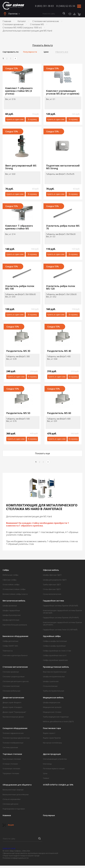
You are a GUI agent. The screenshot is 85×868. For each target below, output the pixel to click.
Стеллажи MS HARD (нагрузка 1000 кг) (22, 28)
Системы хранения (10, 747)
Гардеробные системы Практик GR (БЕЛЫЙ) (60, 606)
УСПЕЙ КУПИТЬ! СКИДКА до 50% (58, 785)
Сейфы (6, 570)
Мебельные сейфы (10, 575)
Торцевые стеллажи (11, 773)
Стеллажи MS (37, 24)
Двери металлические (13, 698)
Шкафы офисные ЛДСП (52, 575)
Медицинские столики (52, 712)
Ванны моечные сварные (13, 790)
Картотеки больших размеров (15, 625)
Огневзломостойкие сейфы (14, 589)
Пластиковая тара (52, 728)
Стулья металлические (52, 594)
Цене (46, 52)
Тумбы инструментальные (54, 691)
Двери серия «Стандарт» (12, 707)
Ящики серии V (49, 733)
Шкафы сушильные (51, 681)
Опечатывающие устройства (55, 759)
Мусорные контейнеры (52, 743)
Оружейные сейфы (52, 636)
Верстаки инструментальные (55, 672)
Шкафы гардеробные (11, 610)
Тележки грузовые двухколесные (16, 738)
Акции (8, 825)
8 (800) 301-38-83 (44, 6)
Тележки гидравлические (13, 733)
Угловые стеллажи (10, 764)
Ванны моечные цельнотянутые (16, 794)
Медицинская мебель (53, 698)
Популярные (49, 815)
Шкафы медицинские (52, 702)
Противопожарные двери (13, 717)
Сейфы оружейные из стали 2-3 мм (57, 651)
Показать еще (42, 453)
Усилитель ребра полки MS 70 (63, 227)
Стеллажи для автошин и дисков (16, 681)
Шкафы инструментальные (54, 676)
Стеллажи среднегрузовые (14, 676)
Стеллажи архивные (13, 24)
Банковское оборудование (15, 636)
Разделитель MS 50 (18, 413)
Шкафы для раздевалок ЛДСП (55, 580)
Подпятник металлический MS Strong (63, 167)
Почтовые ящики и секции (54, 769)
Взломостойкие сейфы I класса (15, 594)
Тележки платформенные (13, 743)
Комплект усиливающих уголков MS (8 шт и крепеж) (63, 92)
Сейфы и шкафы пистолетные (55, 641)
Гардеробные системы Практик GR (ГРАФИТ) (61, 618)
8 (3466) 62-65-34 (66, 6)
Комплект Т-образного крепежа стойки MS (19, 227)
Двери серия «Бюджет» (12, 702)
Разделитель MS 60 (59, 413)
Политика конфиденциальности (16, 858)
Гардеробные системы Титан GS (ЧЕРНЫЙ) (60, 630)
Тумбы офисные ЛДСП (52, 584)
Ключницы (47, 764)
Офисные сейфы (9, 580)
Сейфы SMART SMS (10, 646)
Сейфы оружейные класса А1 (55, 655)
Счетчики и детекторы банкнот (15, 655)
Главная (7, 21)
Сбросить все (62, 52)
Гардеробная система (53, 601)
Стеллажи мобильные (11, 691)
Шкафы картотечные (11, 620)
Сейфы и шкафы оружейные (54, 646)
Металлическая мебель (14, 601)
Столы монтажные (50, 686)
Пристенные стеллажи (12, 759)
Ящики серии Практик (52, 738)
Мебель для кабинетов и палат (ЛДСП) (58, 721)
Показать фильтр (43, 45)
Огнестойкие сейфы (11, 584)
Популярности (30, 52)
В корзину (32, 119)
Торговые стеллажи (12, 754)
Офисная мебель (51, 570)
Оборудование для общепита (17, 785)
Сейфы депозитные (11, 641)
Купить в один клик (15, 119)
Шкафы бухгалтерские (12, 615)
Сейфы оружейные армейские (55, 660)
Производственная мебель (56, 667)
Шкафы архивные (10, 606)
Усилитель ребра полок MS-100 (20, 287)
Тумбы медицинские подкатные (56, 717)
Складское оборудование (15, 728)
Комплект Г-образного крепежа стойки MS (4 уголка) (19, 91)
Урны (45, 773)
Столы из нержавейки (11, 799)
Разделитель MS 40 (59, 351)
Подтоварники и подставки (14, 809)
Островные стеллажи (11, 769)
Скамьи (46, 778)
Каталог (22, 21)
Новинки (7, 815)
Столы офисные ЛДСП (52, 589)
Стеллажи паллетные (11, 686)
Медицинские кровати (52, 707)
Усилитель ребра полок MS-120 (61, 287)
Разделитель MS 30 (18, 351)
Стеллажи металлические (46, 21)
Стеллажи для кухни (10, 804)
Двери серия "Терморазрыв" (14, 712)
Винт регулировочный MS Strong (21, 167)
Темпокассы (8, 651)
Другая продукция (52, 754)
